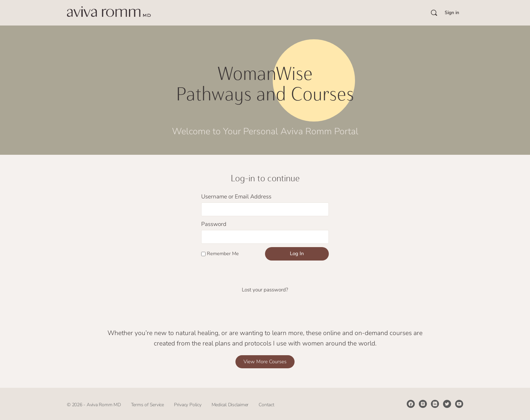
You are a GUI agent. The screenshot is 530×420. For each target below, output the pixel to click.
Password (214, 224)
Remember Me (220, 253)
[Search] (434, 13)
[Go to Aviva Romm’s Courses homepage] (109, 12)
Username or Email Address (236, 197)
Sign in (452, 13)
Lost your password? (265, 290)
